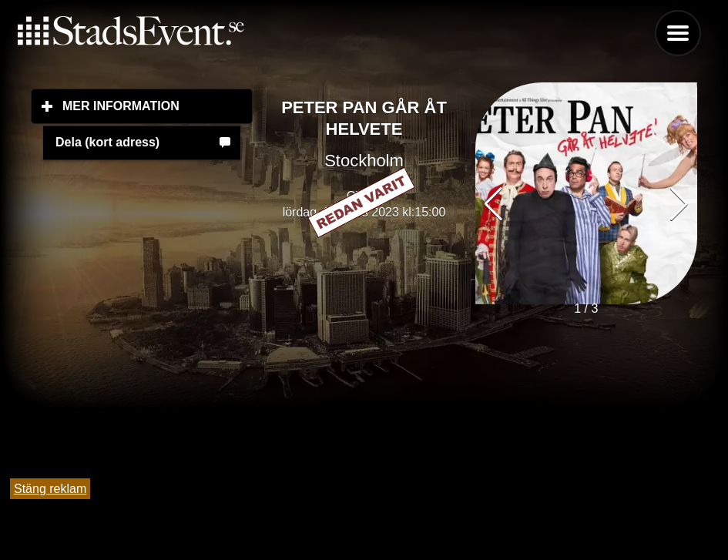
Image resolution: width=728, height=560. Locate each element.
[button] (679, 204)
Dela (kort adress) (107, 142)
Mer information (158, 106)
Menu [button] (678, 33)
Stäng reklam (50, 489)
